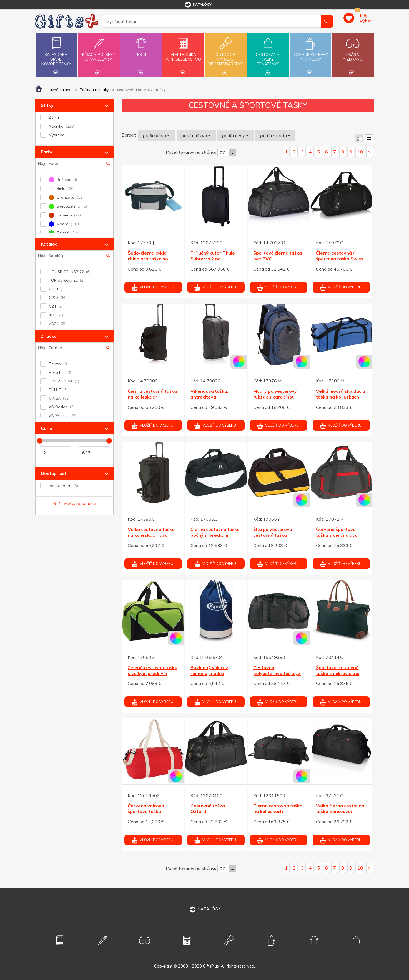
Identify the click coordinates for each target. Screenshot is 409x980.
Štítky (47, 105)
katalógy (198, 5)
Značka (49, 336)
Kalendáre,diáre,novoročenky (56, 55)
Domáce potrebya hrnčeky (310, 54)
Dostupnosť (54, 473)
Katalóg (49, 244)
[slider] (40, 441)
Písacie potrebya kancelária (99, 54)
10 (360, 152)
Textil (141, 51)
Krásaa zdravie (353, 54)
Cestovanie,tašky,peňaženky (268, 55)
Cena (47, 428)
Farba (47, 152)
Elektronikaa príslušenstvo (183, 54)
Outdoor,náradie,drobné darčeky (226, 55)
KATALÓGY (205, 909)
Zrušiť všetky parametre (74, 503)
